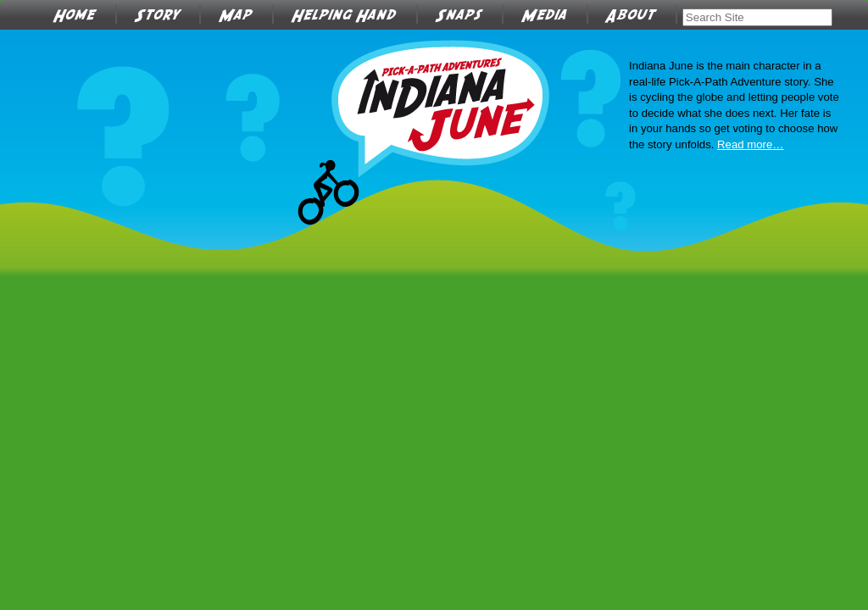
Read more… (750, 144)
